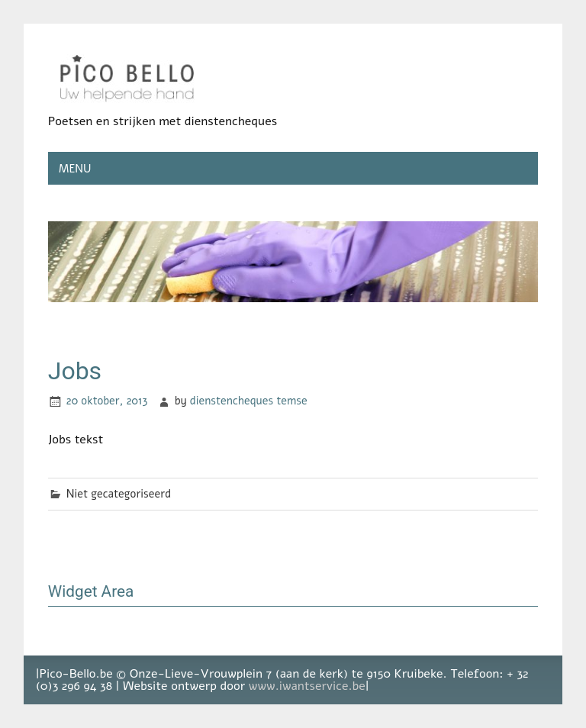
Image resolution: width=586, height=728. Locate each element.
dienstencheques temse (249, 401)
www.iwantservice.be (307, 686)
